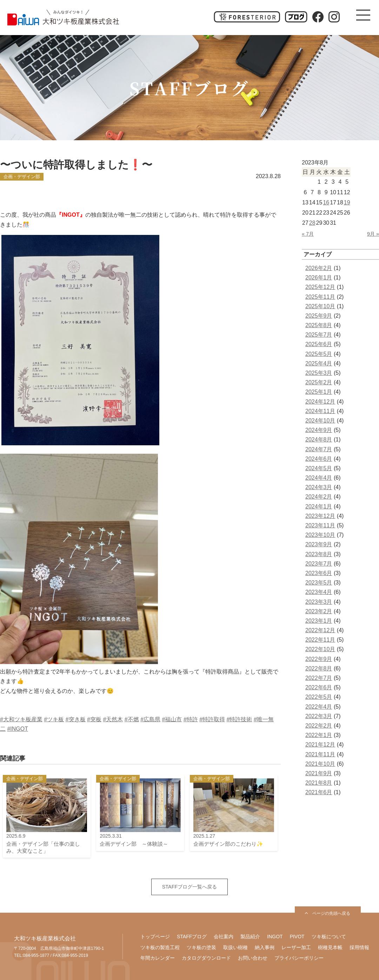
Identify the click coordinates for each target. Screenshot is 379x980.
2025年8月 (319, 325)
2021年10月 (320, 764)
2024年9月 (319, 430)
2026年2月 (319, 268)
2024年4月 (319, 478)
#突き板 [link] (76, 719)
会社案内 (224, 937)
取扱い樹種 (235, 947)
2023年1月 (319, 621)
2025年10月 (320, 306)
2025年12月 (320, 287)
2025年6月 (319, 344)
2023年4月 (319, 592)
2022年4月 (319, 707)
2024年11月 (320, 411)
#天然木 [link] (113, 719)
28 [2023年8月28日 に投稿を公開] (312, 223)
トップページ (155, 937)
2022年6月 (319, 687)
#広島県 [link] (150, 719)
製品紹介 (250, 937)
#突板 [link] (94, 719)
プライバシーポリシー (299, 958)
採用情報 (359, 947)
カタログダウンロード (206, 958)
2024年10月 (320, 421)
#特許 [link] (191, 719)
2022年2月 (319, 726)
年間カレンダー (158, 958)
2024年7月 (319, 449)
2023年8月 (319, 554)
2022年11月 (320, 640)
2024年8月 (319, 440)
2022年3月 (319, 716)
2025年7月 (319, 335)
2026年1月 (319, 278)
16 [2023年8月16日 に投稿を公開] (326, 202)
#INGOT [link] (18, 729)
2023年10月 (320, 535)
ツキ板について (329, 937)
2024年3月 (319, 487)
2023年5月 (319, 583)
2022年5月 (319, 697)
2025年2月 (319, 382)
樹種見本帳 (330, 947)
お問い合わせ (253, 958)
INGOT (275, 937)
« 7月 (308, 234)
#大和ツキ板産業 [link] (21, 719)
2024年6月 (319, 459)
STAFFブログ (192, 937)
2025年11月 (320, 297)
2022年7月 (319, 678)
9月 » (373, 234)
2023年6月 (319, 573)
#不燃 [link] (132, 719)
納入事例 (265, 947)
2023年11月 (320, 525)
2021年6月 (319, 792)
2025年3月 (319, 373)
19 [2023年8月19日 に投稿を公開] (347, 202)
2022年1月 (319, 735)
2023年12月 (320, 516)
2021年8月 (319, 783)
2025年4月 (319, 363)
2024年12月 (320, 402)
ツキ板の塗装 (201, 947)
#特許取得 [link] (212, 719)
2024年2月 (319, 497)
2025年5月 (319, 354)
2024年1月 (319, 506)
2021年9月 (319, 773)
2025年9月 (319, 316)
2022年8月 (319, 668)
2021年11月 (320, 754)
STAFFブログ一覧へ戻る (190, 887)
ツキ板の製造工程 (160, 947)
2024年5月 (319, 468)
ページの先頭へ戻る (331, 913)
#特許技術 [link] (240, 719)
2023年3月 (319, 602)
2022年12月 (320, 630)
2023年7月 (319, 564)
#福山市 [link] (172, 719)
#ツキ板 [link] (54, 719)
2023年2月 (319, 611)
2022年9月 (319, 659)
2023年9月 (319, 544)
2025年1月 (319, 392)
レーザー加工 (296, 947)
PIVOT (297, 937)
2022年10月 (320, 649)
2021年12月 (320, 745)
